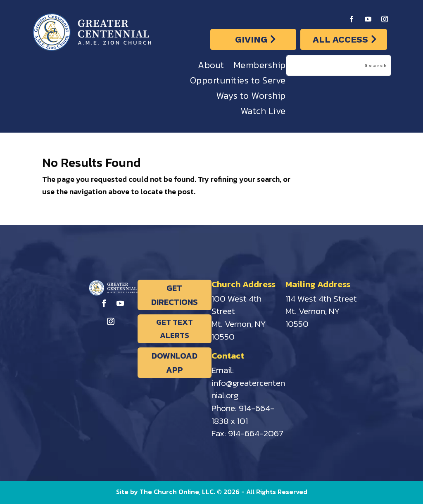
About (211, 67)
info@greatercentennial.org (248, 389)
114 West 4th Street (321, 298)
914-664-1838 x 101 (243, 414)
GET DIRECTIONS (175, 295)
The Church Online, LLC (177, 492)
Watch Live (263, 113)
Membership (260, 67)
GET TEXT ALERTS (175, 329)
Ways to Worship (251, 98)
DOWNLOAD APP (175, 363)
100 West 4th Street (236, 305)
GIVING (251, 39)
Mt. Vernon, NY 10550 (239, 330)
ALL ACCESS (340, 39)
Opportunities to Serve (238, 82)
